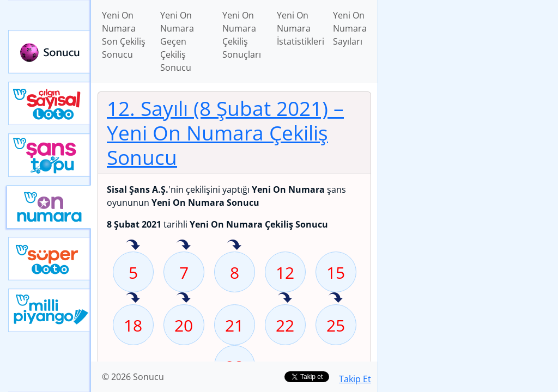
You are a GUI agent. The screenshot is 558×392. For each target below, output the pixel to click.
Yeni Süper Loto (50, 259)
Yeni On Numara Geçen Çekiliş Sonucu (177, 41)
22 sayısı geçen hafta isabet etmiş (285, 298)
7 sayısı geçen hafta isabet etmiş (184, 246)
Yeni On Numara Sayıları (350, 28)
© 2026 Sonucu (133, 377)
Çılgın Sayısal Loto (50, 103)
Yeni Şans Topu (50, 155)
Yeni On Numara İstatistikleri (301, 28)
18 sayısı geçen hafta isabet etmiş (133, 298)
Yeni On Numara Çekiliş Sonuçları (242, 35)
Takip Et (355, 379)
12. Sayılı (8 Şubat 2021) (225, 133)
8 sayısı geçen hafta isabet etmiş (234, 246)
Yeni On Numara (49, 207)
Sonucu (50, 52)
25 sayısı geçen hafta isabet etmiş (336, 298)
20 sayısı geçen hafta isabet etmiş (184, 298)
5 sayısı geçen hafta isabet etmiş (133, 246)
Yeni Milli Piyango (50, 310)
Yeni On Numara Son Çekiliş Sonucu (124, 35)
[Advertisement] (468, 77)
